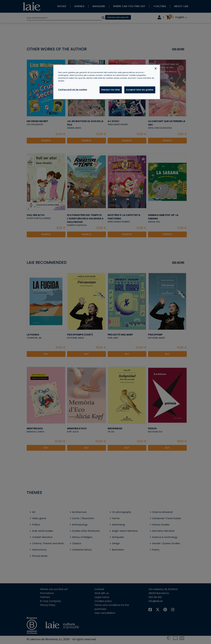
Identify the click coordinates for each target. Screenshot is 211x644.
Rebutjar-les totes (111, 90)
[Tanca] (156, 68)
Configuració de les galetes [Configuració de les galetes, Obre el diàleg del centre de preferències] (73, 90)
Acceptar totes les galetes (140, 90)
